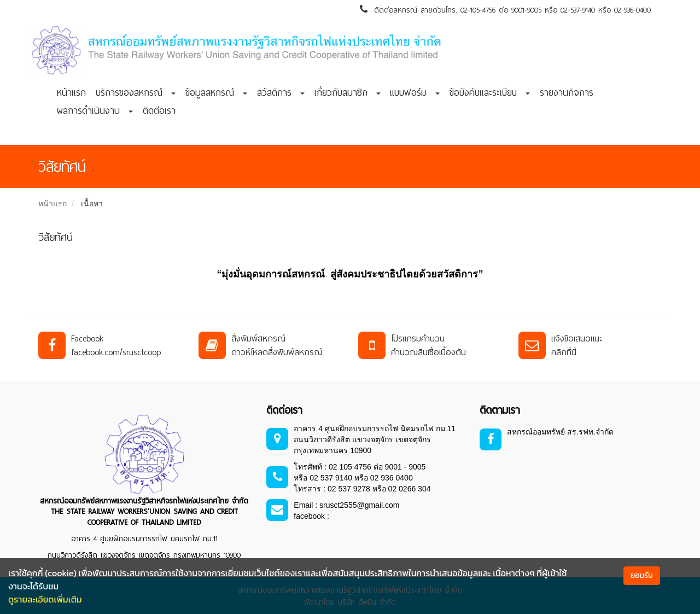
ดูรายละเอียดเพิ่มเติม (45, 599)
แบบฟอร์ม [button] (415, 92)
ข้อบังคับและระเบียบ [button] (490, 92)
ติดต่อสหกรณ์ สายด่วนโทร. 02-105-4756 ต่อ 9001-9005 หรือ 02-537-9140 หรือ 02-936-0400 (505, 10)
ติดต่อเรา (159, 111)
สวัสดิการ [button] (281, 92)
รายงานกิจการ (567, 92)
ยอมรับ (642, 575)
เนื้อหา (92, 204)
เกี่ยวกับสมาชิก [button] (348, 92)
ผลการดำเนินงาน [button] (95, 111)
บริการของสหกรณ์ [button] (136, 92)
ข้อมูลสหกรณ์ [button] (216, 92)
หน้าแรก (71, 92)
